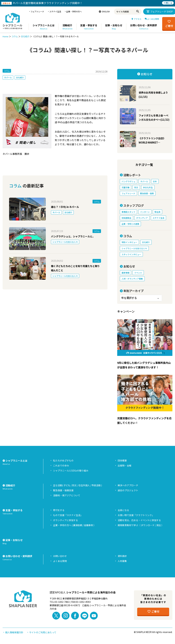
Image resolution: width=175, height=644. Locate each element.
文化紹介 (25, 36)
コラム (15, 36)
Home (6, 36)
